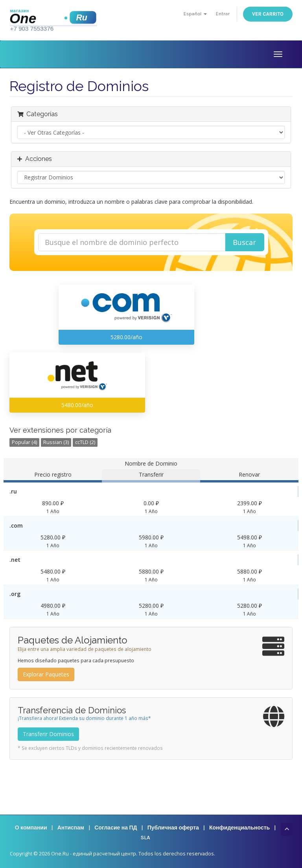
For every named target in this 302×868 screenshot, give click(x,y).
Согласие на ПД (116, 828)
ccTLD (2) (85, 442)
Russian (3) (56, 442)
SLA (145, 838)
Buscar (244, 242)
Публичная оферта (173, 828)
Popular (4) (24, 442)
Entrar (223, 14)
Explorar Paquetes (46, 674)
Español (195, 14)
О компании (31, 828)
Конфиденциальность (239, 828)
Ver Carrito (268, 14)
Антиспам (71, 828)
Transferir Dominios (48, 734)
